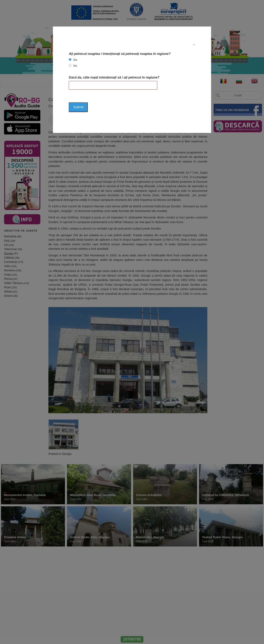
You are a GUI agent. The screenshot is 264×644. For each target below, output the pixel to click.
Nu (75, 66)
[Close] (194, 45)
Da (75, 60)
